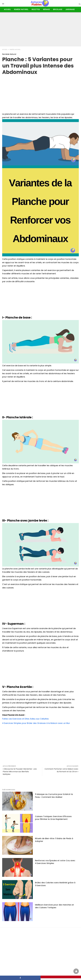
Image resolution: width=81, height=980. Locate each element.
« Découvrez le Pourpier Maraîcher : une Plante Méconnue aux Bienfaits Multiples (20, 772)
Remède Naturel (21, 9)
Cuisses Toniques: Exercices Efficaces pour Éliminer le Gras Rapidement (53, 818)
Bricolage (58, 9)
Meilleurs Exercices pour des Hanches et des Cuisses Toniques (54, 906)
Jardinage (70, 9)
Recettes (36, 9)
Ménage (46, 9)
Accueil (7, 9)
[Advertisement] (40, 30)
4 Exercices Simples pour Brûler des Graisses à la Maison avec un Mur (36, 723)
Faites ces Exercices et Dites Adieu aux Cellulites (25, 719)
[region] (40, 93)
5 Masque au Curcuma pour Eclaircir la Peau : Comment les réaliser (54, 796)
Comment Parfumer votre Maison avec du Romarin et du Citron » (61, 770)
